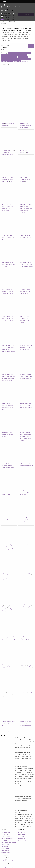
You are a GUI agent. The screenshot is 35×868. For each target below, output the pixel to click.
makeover (28, 348)
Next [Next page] (10, 64)
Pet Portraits (5, 834)
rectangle (8, 150)
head (29, 150)
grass (8, 181)
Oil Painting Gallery (7, 832)
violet (9, 406)
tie (27, 725)
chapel (7, 350)
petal (21, 605)
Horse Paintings (6, 848)
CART (4, 20)
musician (4, 408)
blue (24, 493)
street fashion (5, 495)
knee (26, 408)
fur (22, 439)
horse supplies (6, 377)
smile (10, 123)
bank (12, 468)
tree (24, 125)
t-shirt (11, 495)
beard (7, 237)
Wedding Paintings (6, 840)
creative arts (28, 576)
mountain (22, 181)
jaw (13, 123)
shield (21, 316)
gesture (4, 291)
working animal (6, 375)
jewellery (31, 266)
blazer (30, 725)
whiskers (29, 437)
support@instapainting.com (8, 860)
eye (20, 665)
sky (30, 179)
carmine (26, 264)
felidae (23, 433)
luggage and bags (24, 210)
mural (26, 293)
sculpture (28, 545)
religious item (11, 346)
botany (25, 607)
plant (3, 177)
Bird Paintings (5, 850)
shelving (4, 520)
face (3, 665)
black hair (11, 291)
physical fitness (27, 208)
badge (28, 316)
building (24, 495)
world (26, 123)
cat (20, 433)
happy (8, 125)
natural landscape (24, 179)
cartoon (8, 289)
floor (21, 408)
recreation (24, 289)
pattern (21, 127)
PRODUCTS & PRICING (8, 14)
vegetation (5, 179)
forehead (22, 150)
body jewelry (28, 605)
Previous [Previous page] (5, 64)
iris (3, 125)
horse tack (12, 377)
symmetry (26, 127)
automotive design (28, 204)
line (13, 150)
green (7, 177)
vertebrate (5, 576)
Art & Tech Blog (22, 840)
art (5, 125)
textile (27, 235)
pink (8, 408)
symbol (26, 319)
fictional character (7, 293)
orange (26, 574)
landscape (5, 208)
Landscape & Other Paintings (9, 842)
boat (9, 152)
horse (12, 375)
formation (28, 125)
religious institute (11, 352)
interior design (23, 406)
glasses (7, 123)
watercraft (5, 152)
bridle (6, 379)
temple (4, 346)
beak (27, 464)
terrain (4, 468)
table (12, 518)
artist (28, 262)
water (3, 150)
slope (3, 466)
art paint (11, 177)
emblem (22, 319)
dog (20, 545)
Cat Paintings (5, 846)
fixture (8, 721)
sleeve (11, 262)
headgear (28, 609)
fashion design (26, 350)
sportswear (27, 206)
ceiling (6, 522)
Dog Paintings (5, 844)
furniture (22, 404)
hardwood (30, 408)
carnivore (28, 433)
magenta (12, 181)
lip (20, 346)
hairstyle (7, 574)
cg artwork (10, 549)
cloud (10, 204)
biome (21, 125)
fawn (25, 549)
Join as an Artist (6, 852)
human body (29, 346)
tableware (4, 493)
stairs (8, 520)
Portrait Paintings (6, 836)
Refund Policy (22, 838)
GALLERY (4, 11)
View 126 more (25, 61)
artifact (28, 520)
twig (25, 520)
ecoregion (22, 123)
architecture (29, 493)
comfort (26, 404)
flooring (22, 206)
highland (7, 466)
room (7, 435)
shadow (21, 522)
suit (20, 727)
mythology (10, 609)
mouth (4, 237)
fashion (4, 491)
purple (4, 404)
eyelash (23, 346)
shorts (21, 204)
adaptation (12, 545)
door (25, 522)
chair (23, 576)
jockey (10, 381)
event (21, 208)
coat (30, 721)
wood (24, 237)
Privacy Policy (22, 834)
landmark (4, 154)
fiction (4, 611)
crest (24, 316)
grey (26, 547)
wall (9, 491)
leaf (23, 605)
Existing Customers (6, 862)
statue (23, 545)
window (24, 437)
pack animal (5, 381)
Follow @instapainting (7, 867)
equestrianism (11, 379)
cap (14, 694)
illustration (10, 154)
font (13, 293)
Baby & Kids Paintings (7, 838)
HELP (3, 17)
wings (13, 636)
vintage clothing (24, 266)
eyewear (8, 264)
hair (3, 574)
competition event (24, 212)
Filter (31, 46)
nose (3, 123)
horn (23, 694)
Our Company (22, 832)
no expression (6, 669)
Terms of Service (22, 836)
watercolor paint (24, 377)
